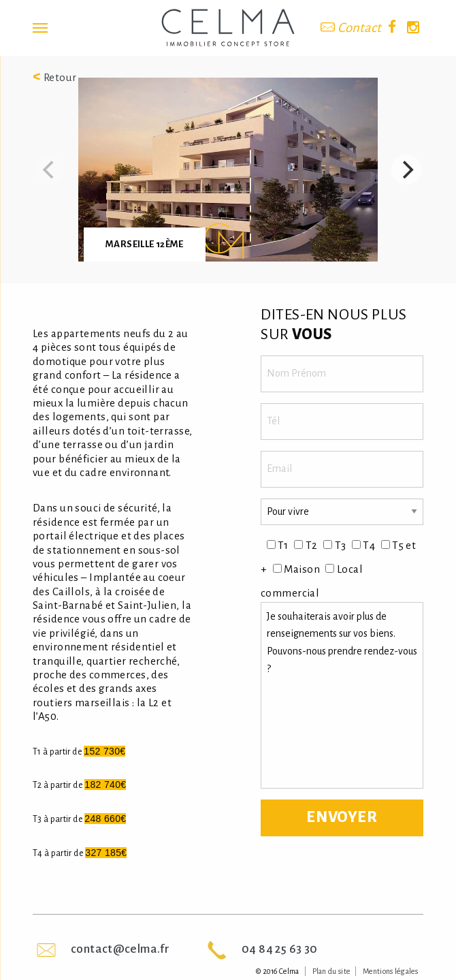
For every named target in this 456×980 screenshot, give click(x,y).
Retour (55, 77)
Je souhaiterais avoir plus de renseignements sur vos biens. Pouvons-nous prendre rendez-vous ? (342, 695)
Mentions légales (390, 971)
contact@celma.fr (120, 949)
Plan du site (331, 971)
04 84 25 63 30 (279, 949)
